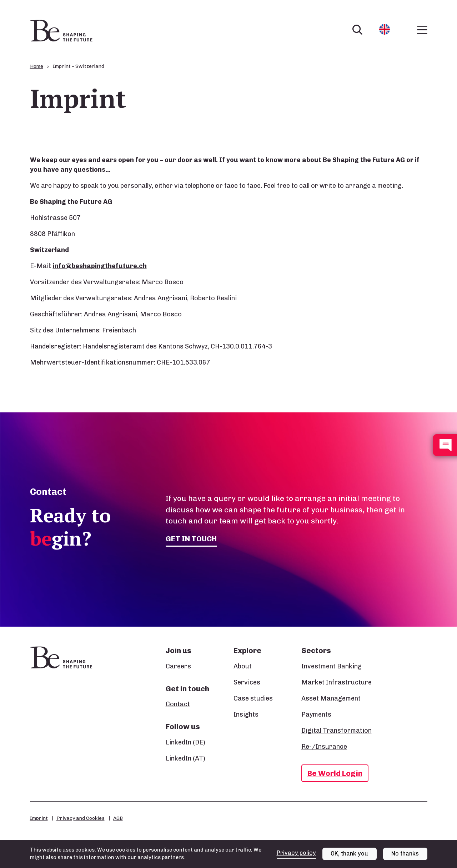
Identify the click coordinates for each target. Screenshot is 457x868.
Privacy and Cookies (81, 818)
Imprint (39, 818)
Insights (246, 714)
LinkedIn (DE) (185, 742)
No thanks (405, 854)
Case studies (253, 698)
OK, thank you (349, 854)
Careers (178, 666)
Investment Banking (332, 666)
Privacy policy (296, 853)
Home (37, 66)
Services (247, 682)
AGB (118, 818)
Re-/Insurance (324, 747)
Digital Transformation (337, 731)
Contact (178, 704)
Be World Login (335, 773)
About (243, 666)
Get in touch (191, 539)
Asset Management (331, 698)
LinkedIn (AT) (185, 758)
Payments (316, 714)
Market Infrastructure (337, 682)
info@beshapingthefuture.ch (100, 266)
